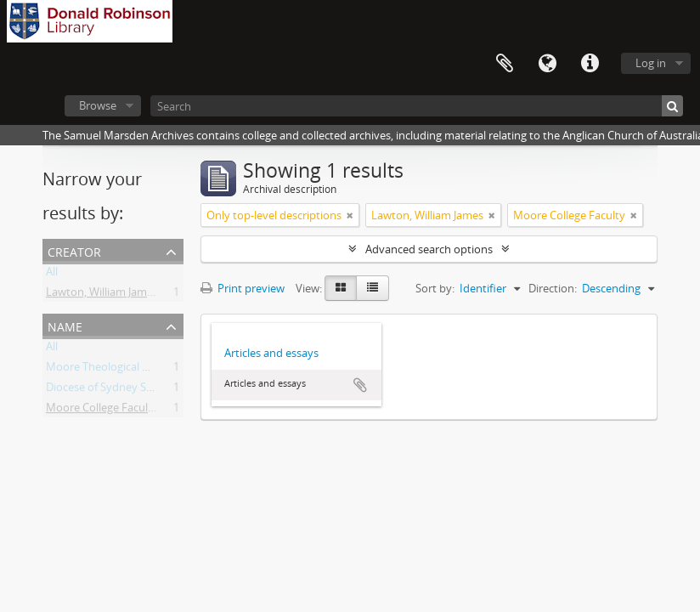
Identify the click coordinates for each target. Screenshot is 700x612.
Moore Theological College (112, 370)
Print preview (243, 288)
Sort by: (435, 288)
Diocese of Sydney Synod (109, 390)
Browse (98, 105)
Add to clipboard (360, 385)
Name (65, 325)
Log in (651, 63)
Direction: (553, 288)
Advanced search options (429, 249)
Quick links (590, 64)
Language (547, 64)
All (52, 275)
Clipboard (505, 64)
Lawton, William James (102, 295)
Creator (74, 250)
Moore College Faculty (102, 411)
